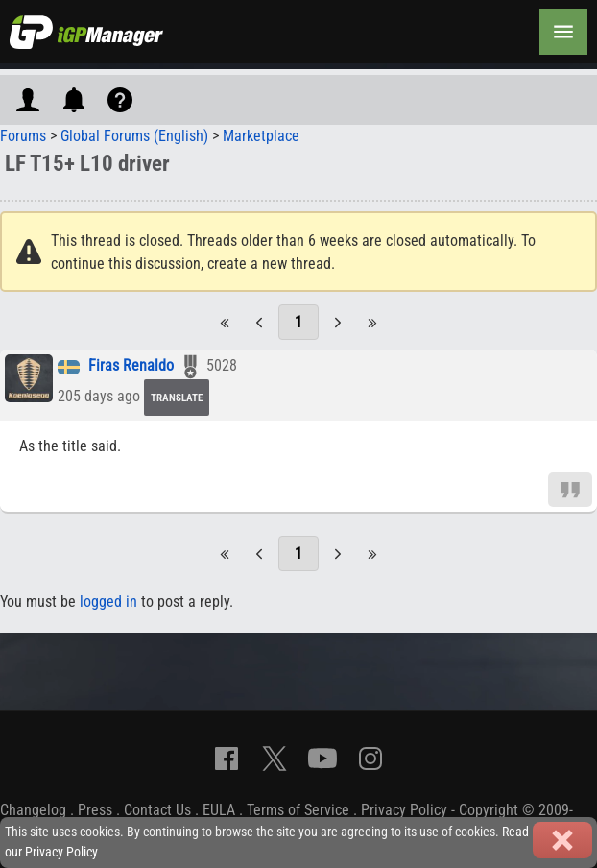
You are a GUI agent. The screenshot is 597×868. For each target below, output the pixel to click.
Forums (23, 136)
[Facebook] (227, 759)
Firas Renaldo (131, 366)
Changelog (33, 810)
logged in (108, 602)
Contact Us (157, 810)
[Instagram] (370, 759)
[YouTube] (322, 759)
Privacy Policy (404, 810)
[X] (275, 759)
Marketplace (261, 136)
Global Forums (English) (134, 136)
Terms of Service (298, 810)
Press (95, 810)
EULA (219, 810)
